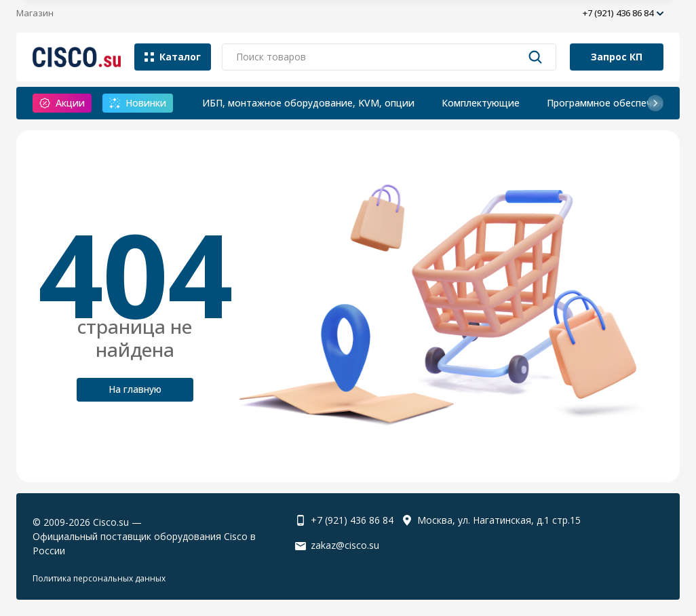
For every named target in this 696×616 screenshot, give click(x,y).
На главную (135, 389)
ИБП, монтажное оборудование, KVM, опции (308, 103)
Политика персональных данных (99, 578)
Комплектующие (481, 103)
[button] (655, 103)
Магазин (35, 13)
